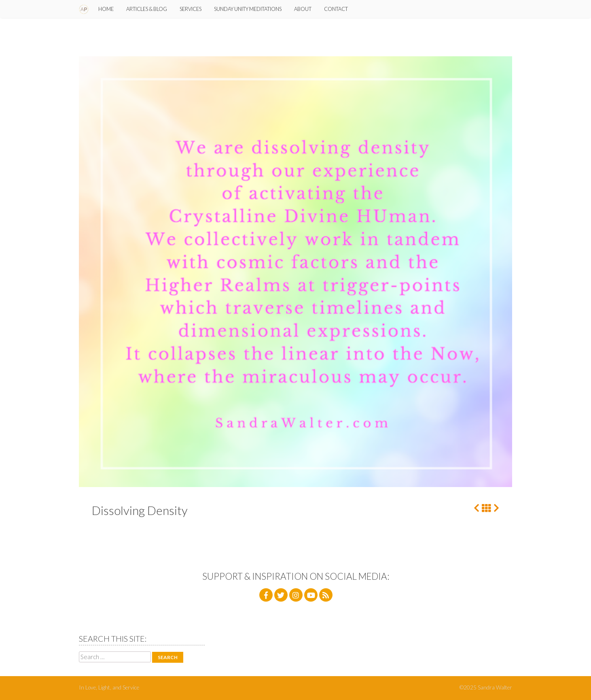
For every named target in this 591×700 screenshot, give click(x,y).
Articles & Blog (147, 9)
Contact (336, 9)
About (303, 9)
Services (191, 9)
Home (106, 9)
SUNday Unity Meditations (248, 9)
